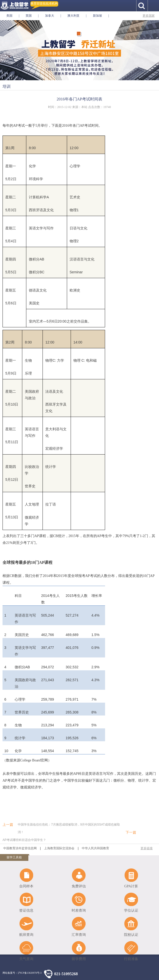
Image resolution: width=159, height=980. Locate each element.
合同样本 (26, 886)
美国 (9, 16)
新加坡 (97, 16)
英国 (29, 16)
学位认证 (131, 910)
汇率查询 (79, 935)
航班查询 (26, 935)
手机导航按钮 (153, 6)
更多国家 (149, 16)
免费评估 (79, 886)
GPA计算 (131, 886)
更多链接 (147, 848)
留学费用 (79, 959)
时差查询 (79, 910)
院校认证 (131, 935)
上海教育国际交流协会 (59, 848)
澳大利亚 (73, 16)
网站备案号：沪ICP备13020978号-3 (22, 973)
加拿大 (50, 16)
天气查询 (26, 959)
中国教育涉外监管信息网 (20, 848)
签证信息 (26, 910)
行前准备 (131, 959)
